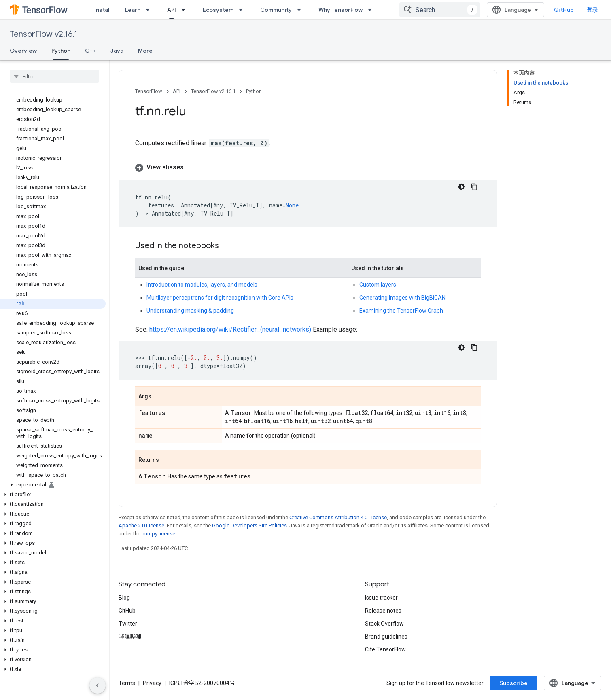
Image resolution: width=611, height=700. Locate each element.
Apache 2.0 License (141, 526)
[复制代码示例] (474, 187)
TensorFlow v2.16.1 (43, 34)
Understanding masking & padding (190, 311)
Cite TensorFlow (385, 649)
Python (254, 91)
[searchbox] (54, 76)
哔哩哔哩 (130, 637)
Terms (127, 683)
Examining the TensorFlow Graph (401, 311)
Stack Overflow (384, 624)
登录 (592, 10)
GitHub (564, 10)
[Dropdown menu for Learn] (150, 10)
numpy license (158, 534)
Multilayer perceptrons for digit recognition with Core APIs (220, 298)
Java (117, 51)
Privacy (152, 683)
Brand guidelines (386, 637)
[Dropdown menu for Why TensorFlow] (372, 10)
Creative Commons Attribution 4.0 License (338, 517)
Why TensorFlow (341, 10)
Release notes (383, 611)
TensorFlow (149, 91)
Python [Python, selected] (61, 51)
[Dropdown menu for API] (186, 10)
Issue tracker (381, 598)
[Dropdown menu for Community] (301, 10)
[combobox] (440, 10)
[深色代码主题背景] (461, 187)
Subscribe (514, 683)
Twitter (128, 624)
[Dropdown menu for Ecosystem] (243, 10)
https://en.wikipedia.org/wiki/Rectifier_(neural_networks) (230, 329)
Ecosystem (218, 10)
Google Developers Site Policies (249, 526)
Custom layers (378, 285)
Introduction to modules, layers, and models (202, 285)
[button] (53, 485)
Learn (133, 10)
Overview (23, 51)
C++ (90, 51)
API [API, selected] (172, 10)
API (177, 91)
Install (102, 10)
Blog (124, 598)
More (145, 51)
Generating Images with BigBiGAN (402, 298)
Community (276, 10)
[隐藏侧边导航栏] (98, 685)
